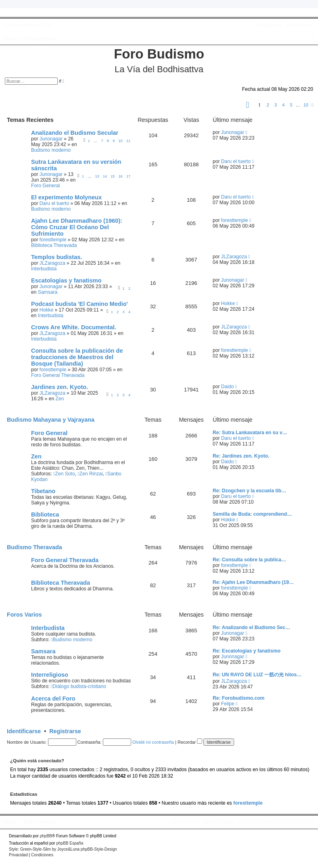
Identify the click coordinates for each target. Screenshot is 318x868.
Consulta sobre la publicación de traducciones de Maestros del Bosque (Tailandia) (77, 357)
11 (128, 141)
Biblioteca (45, 515)
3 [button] (276, 105)
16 (121, 176)
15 (113, 176)
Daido (228, 387)
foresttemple (53, 240)
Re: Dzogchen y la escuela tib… (249, 491)
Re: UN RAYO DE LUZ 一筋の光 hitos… (257, 675)
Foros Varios (24, 615)
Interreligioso (50, 675)
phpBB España (70, 843)
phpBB (46, 836)
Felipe (228, 704)
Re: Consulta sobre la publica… (249, 560)
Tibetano (43, 491)
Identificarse (24, 731)
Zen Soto (64, 474)
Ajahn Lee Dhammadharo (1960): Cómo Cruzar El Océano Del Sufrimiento (77, 227)
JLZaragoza (52, 263)
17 (128, 176)
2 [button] (268, 105)
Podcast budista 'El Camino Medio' (79, 304)
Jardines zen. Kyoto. (60, 387)
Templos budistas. (56, 257)
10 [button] (306, 105)
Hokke (46, 310)
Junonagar (51, 139)
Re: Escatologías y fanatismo (247, 651)
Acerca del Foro (53, 699)
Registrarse (65, 731)
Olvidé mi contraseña (153, 742)
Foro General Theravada (58, 375)
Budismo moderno (51, 150)
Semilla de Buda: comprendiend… (252, 514)
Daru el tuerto (236, 161)
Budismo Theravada (35, 547)
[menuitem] (47, 25)
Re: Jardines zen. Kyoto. (241, 456)
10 (121, 141)
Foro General (45, 186)
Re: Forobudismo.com (238, 698)
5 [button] (291, 105)
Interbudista (44, 269)
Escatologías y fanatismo (66, 280)
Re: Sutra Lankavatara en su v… (250, 433)
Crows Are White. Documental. (74, 327)
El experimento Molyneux (66, 197)
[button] (248, 106)
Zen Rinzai (90, 474)
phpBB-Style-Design (99, 849)
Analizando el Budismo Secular (75, 133)
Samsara (48, 292)
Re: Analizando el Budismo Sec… (251, 627)
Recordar (190, 742)
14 (105, 176)
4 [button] (283, 105)
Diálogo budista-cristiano (78, 686)
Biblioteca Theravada (54, 245)
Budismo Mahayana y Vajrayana (51, 420)
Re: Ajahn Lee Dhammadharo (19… (253, 582)
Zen (60, 399)
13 (97, 176)
